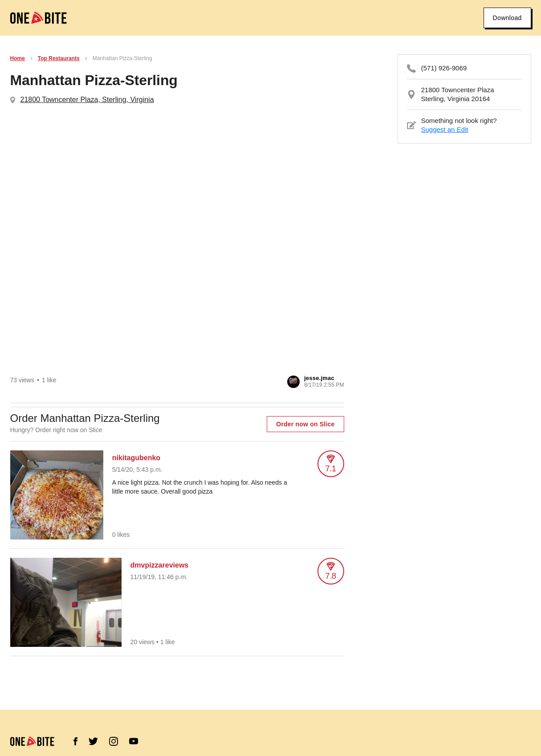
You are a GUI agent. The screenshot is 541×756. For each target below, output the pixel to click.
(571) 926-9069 (444, 68)
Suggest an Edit (445, 129)
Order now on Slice (305, 424)
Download (507, 18)
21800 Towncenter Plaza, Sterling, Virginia (87, 100)
